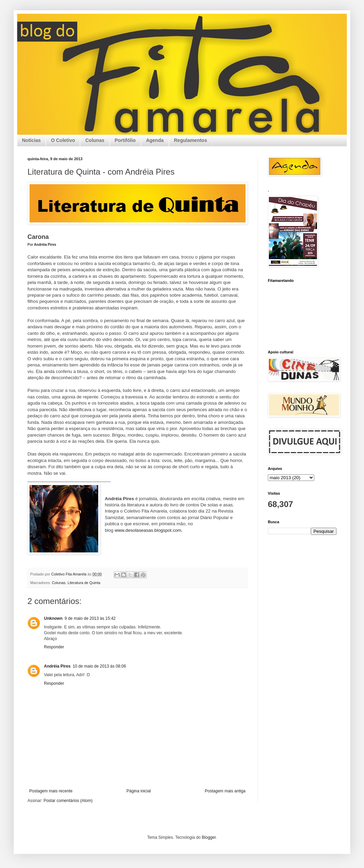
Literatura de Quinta (84, 583)
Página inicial (139, 791)
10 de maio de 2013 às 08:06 (99, 666)
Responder (54, 647)
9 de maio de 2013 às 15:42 (90, 618)
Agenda (155, 140)
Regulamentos (191, 140)
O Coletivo (63, 140)
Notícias (31, 140)
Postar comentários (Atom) (68, 801)
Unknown (53, 618)
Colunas (95, 140)
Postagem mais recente (51, 791)
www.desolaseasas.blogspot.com (148, 530)
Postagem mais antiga (225, 791)
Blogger (209, 837)
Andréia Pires (45, 245)
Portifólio (125, 140)
